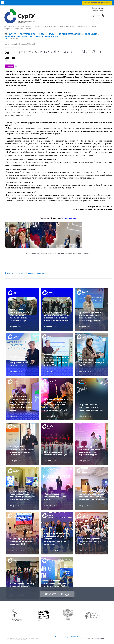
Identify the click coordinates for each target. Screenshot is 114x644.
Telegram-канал (69, 218)
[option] (23, 615)
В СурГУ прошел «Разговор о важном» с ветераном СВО (21, 542)
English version (96, 16)
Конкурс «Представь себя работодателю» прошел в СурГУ (91, 363)
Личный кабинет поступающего (97, 3)
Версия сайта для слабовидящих (96, 638)
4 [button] (65, 629)
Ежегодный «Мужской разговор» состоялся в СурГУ (90, 542)
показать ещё (54, 594)
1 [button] (55, 629)
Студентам (9, 66)
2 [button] (58, 629)
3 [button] (61, 629)
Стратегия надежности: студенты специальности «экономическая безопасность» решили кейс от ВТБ (57, 360)
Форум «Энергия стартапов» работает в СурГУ (55, 497)
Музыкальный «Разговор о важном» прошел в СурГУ (22, 586)
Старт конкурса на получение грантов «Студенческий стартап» (91, 407)
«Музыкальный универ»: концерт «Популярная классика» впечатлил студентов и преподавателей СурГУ (56, 405)
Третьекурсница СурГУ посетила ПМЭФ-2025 (20, 44)
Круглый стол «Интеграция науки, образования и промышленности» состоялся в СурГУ (20, 315)
